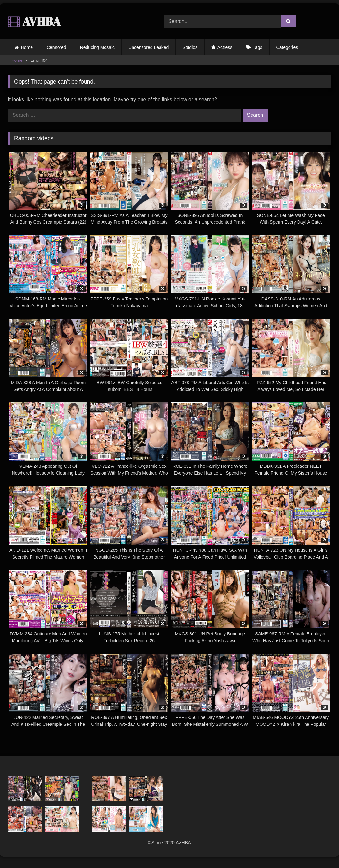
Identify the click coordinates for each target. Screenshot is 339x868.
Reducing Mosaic (97, 47)
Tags (258, 47)
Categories (287, 47)
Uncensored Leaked (148, 47)
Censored (56, 47)
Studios (190, 47)
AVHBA (34, 21)
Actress (225, 47)
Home (27, 47)
